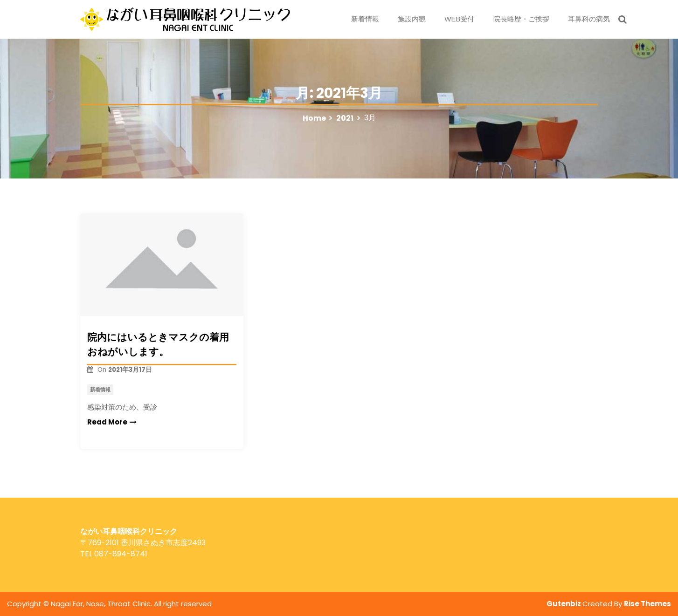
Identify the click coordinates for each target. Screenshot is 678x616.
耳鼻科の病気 (589, 19)
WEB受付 (459, 19)
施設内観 (412, 19)
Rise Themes (647, 604)
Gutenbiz (564, 604)
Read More (112, 422)
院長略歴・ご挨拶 (521, 19)
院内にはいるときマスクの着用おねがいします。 (158, 345)
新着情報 (365, 19)
